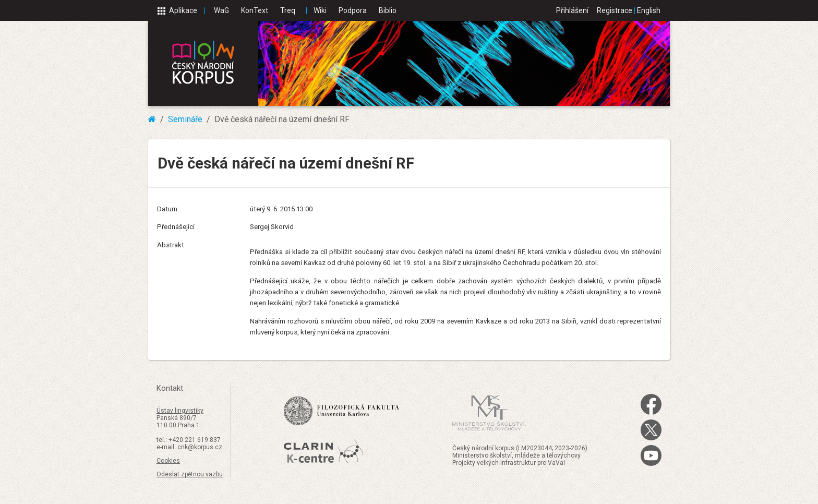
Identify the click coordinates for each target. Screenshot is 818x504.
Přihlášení (572, 10)
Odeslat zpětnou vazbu (190, 474)
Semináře (185, 119)
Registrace (615, 10)
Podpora (353, 10)
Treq (288, 10)
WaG (221, 10)
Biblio (388, 10)
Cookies (168, 461)
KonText (255, 10)
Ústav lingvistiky (180, 411)
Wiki (320, 10)
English (649, 10)
